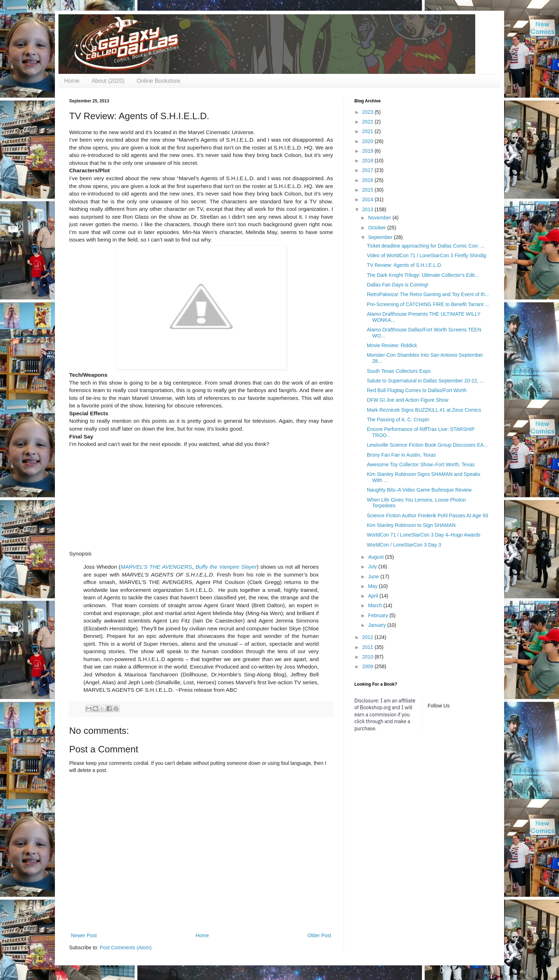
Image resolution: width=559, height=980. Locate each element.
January (378, 625)
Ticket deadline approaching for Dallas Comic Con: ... (426, 246)
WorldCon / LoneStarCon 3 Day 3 (404, 545)
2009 (368, 666)
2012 (368, 637)
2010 (368, 657)
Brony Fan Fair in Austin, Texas (401, 455)
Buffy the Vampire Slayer (226, 567)
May (373, 586)
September (381, 237)
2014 (368, 199)
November (380, 218)
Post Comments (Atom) (126, 948)
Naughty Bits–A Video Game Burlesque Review (419, 490)
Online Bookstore (158, 81)
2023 (368, 112)
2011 (368, 647)
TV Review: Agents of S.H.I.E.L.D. (405, 265)
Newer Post (84, 935)
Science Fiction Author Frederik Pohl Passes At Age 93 (427, 516)
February (379, 615)
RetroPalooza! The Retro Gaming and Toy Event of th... (428, 294)
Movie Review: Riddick (392, 345)
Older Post (319, 935)
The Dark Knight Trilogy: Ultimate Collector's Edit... (423, 275)
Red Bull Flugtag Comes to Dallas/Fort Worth (417, 390)
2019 (368, 151)
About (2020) (108, 81)
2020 (368, 141)
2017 (368, 170)
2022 (368, 122)
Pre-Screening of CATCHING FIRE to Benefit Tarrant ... (428, 304)
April (374, 596)
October (378, 228)
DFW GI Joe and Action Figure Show (408, 400)
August (376, 557)
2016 (368, 180)
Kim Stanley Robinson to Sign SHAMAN (411, 525)
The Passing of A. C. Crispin (398, 420)
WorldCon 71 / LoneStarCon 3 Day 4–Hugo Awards (424, 535)
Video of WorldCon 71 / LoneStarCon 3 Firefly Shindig (427, 255)
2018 (368, 161)
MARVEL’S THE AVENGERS (156, 567)
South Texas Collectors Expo (399, 371)
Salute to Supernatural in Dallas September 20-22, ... (425, 381)
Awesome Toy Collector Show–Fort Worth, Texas (421, 464)
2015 (368, 190)
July (373, 567)
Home (72, 81)
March (376, 605)
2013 (368, 209)
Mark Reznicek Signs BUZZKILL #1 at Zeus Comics (424, 410)
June (374, 577)
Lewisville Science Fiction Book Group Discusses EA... (427, 445)
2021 (368, 131)
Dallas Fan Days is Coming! (398, 285)
